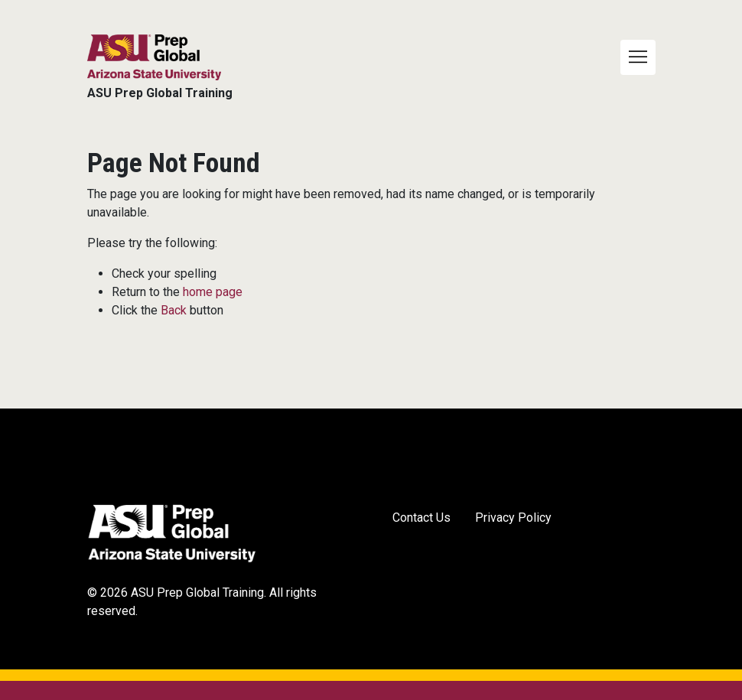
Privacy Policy (513, 518)
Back (174, 310)
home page (213, 292)
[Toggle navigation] (638, 57)
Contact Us (421, 518)
